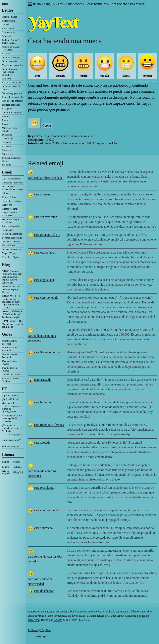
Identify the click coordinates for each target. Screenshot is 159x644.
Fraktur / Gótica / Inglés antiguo (10, 42)
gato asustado (43, 380)
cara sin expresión (46, 217)
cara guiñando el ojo (47, 235)
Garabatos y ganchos (12, 93)
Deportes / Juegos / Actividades (11, 221)
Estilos (8, 10)
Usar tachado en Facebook (10, 356)
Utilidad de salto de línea (11, 159)
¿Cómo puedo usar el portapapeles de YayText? (12, 419)
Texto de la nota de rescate (11, 88)
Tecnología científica (12, 234)
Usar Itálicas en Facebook (9, 349)
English (6, 462)
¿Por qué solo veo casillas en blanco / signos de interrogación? (11, 407)
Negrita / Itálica (9, 17)
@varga (58, 620)
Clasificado (7, 139)
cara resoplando (44, 488)
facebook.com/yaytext (117, 612)
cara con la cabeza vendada (45, 178)
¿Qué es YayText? (11, 395)
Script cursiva (9, 21)
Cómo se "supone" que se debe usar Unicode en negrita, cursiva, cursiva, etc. (12, 277)
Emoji (7, 172)
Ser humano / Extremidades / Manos (13, 188)
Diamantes (7, 135)
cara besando (42, 402)
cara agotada (42, 442)
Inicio (5, 4)
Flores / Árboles (10, 197)
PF (4, 389)
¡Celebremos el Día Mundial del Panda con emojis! (12, 314)
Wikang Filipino (6, 472)
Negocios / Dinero (11, 242)
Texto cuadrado (9, 61)
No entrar (7, 143)
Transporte (7, 205)
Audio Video (8, 230)
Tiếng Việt (18, 472)
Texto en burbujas (11, 57)
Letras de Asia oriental (13, 97)
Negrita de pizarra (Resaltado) (11, 48)
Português (18, 467)
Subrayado (7, 36)
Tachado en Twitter (11, 375)
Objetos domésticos (11, 249)
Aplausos (6, 146)
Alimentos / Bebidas (12, 201)
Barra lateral (8, 29)
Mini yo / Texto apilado (9, 129)
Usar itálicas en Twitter (9, 369)
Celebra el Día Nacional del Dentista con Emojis (12, 324)
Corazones (7, 150)
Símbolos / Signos (11, 257)
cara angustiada (44, 280)
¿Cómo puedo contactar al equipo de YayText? (13, 428)
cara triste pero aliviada (49, 425)
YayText (41, 637)
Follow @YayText (11, 447)
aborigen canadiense (12, 105)
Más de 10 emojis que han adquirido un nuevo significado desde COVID (11, 302)
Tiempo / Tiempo (10, 209)
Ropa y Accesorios (11, 226)
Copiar (47, 125)
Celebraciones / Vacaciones (9, 214)
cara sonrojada (43, 528)
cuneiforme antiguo (11, 113)
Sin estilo (6, 165)
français (17, 462)
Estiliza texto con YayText (10, 380)
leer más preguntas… (16, 434)
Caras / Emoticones (11, 179)
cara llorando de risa (47, 352)
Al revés (6, 54)
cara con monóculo (46, 298)
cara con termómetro (47, 510)
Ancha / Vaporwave (11, 82)
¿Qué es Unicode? (11, 399)
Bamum (6, 116)
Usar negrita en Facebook (9, 342)
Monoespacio (8, 32)
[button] (30, 5)
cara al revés (42, 194)
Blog (6, 265)
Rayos (5, 120)
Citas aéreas (8, 154)
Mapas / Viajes (9, 253)
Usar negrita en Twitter (9, 363)
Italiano (6, 467)
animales (6, 193)
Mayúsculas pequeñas (12, 65)
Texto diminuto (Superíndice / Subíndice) (9, 72)
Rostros (6, 124)
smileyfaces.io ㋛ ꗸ (11, 440)
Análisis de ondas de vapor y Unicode (11, 289)
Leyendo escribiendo (12, 238)
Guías (7, 334)
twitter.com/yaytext (91, 612)
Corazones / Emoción (12, 183)
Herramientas (8, 245)
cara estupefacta (44, 252)
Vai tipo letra (8, 109)
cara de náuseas (44, 591)
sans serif (6, 79)
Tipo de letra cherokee (13, 101)
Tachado (6, 25)
